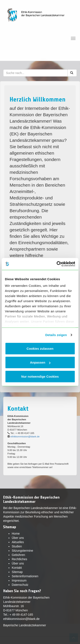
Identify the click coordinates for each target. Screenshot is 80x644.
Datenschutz (20, 585)
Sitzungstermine (22, 551)
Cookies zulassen (40, 348)
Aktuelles (18, 542)
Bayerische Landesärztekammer (25, 625)
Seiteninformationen (25, 576)
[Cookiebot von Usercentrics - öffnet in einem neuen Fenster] (57, 264)
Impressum (19, 580)
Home (16, 534)
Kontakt (17, 568)
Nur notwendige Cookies (40, 376)
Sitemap (17, 572)
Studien (17, 546)
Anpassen (40, 362)
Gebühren (18, 555)
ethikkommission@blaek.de (25, 437)
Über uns (18, 538)
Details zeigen (56, 335)
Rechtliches (19, 559)
